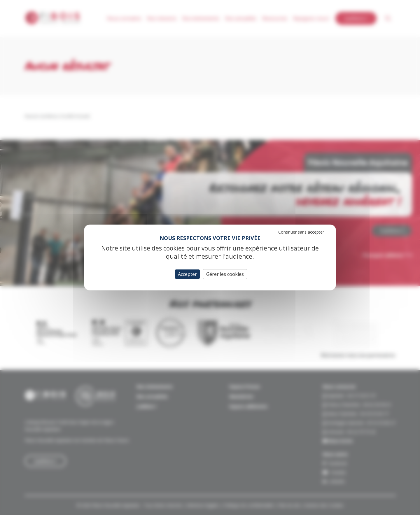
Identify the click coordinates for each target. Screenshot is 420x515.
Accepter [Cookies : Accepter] (187, 274)
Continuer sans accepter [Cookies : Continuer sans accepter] (301, 232)
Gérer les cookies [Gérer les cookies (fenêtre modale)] (225, 274)
